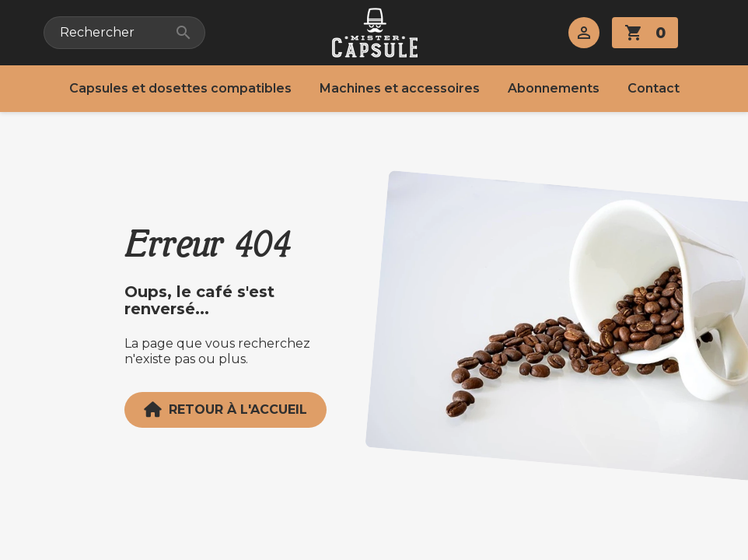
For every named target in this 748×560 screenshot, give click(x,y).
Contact (654, 88)
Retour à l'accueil (225, 410)
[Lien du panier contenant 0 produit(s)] (645, 33)
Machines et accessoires (400, 88)
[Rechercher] (124, 33)
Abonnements (554, 88)
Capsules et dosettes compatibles (180, 88)
